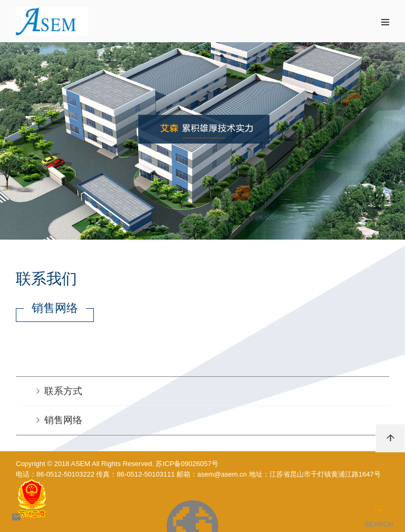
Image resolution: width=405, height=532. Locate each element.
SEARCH (379, 524)
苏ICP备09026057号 (187, 464)
